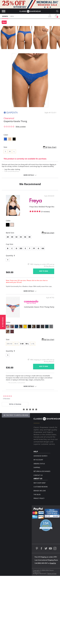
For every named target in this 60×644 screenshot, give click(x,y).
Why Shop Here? (40, 483)
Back (4, 22)
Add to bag (44, 271)
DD (21, 248)
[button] (3, 322)
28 (8, 237)
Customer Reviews (41, 487)
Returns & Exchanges (42, 471)
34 (21, 237)
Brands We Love (40, 491)
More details (29, 175)
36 (25, 237)
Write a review (21, 127)
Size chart (52, 147)
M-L (27, 344)
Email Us (53, 563)
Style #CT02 (50, 298)
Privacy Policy (39, 498)
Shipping (37, 467)
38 (29, 237)
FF (34, 248)
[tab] (15, 404)
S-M (22, 344)
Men (12, 16)
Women (5, 16)
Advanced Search (40, 456)
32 (16, 237)
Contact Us (38, 475)
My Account (38, 460)
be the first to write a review (16, 415)
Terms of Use (52, 574)
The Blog (37, 495)
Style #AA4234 (49, 196)
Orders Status (39, 464)
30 (12, 237)
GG (43, 248)
